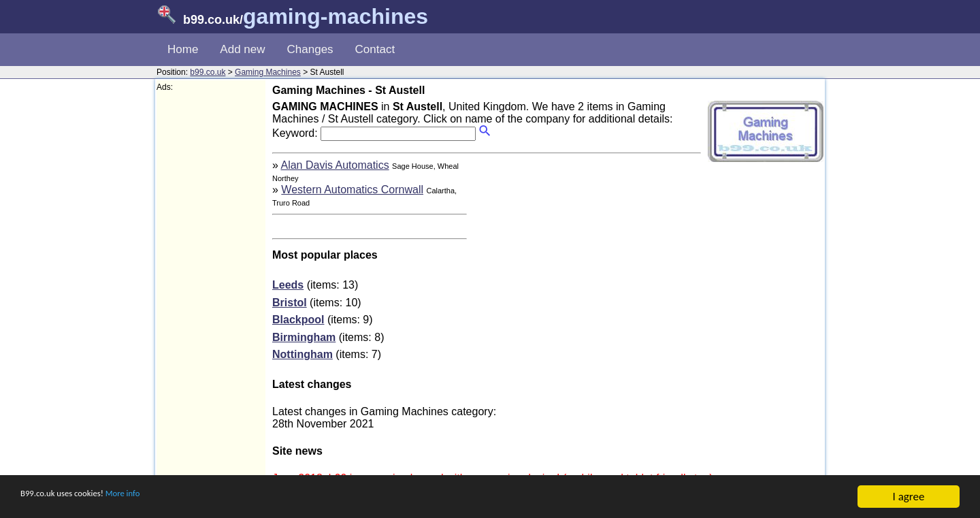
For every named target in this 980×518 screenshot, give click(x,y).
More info (157, 498)
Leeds (288, 285)
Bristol (290, 303)
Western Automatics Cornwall (352, 190)
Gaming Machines (268, 72)
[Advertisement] (211, 297)
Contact (375, 49)
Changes (310, 49)
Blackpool (298, 320)
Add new (242, 49)
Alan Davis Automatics (334, 165)
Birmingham (304, 337)
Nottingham (303, 354)
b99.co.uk (208, 72)
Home (183, 49)
